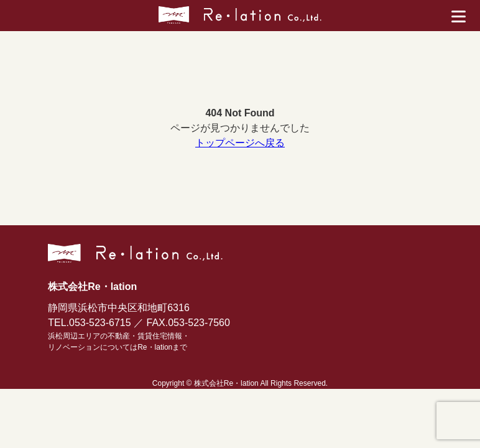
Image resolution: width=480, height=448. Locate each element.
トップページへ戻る (240, 143)
